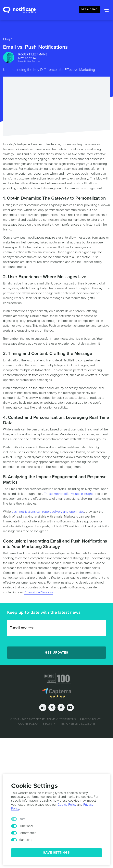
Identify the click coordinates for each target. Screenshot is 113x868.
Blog (7, 39)
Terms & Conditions (61, 719)
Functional (26, 826)
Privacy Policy (90, 719)
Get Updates (57, 653)
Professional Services (38, 592)
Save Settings (57, 853)
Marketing (25, 840)
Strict (22, 819)
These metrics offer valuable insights (69, 494)
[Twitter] (52, 707)
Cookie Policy (29, 724)
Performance (27, 833)
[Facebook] (61, 707)
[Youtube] (70, 707)
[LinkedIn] (43, 707)
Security (49, 724)
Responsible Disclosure (77, 724)
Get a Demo (89, 9)
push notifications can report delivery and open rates (48, 512)
